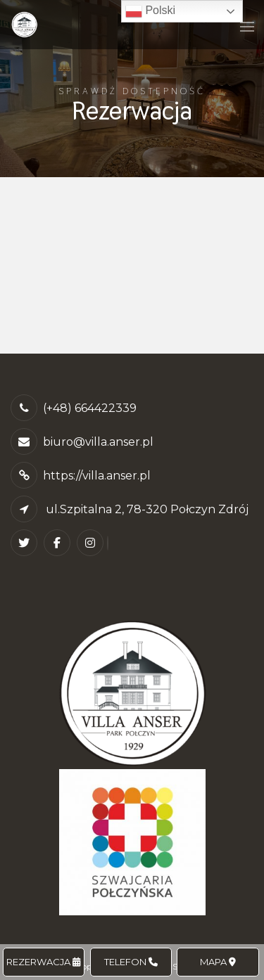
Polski (150, 11)
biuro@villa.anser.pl (98, 442)
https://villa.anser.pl (97, 476)
